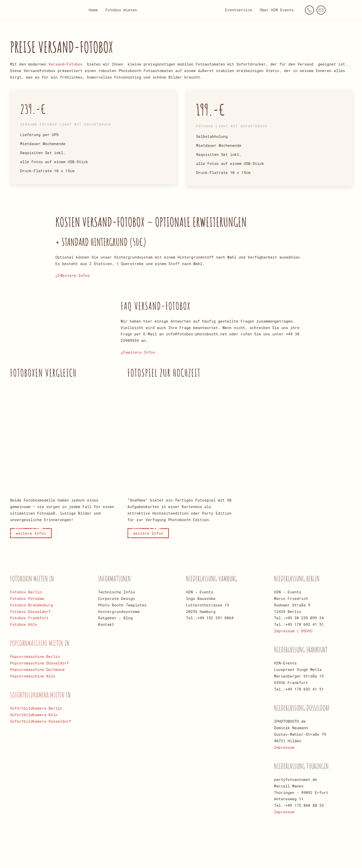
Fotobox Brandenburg (32, 605)
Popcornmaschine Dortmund (37, 669)
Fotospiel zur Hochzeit (164, 373)
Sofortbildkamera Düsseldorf (41, 721)
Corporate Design (117, 598)
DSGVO (307, 631)
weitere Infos (138, 352)
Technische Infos (117, 592)
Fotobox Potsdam (27, 598)
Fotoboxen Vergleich (43, 373)
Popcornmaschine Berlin (35, 656)
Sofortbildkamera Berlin (36, 708)
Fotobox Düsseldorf (30, 611)
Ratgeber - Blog (115, 618)
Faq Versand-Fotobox (156, 306)
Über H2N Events (277, 10)
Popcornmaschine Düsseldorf (39, 663)
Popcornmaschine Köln (33, 676)
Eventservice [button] (239, 10)
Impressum (284, 631)
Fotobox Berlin (26, 592)
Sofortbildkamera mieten (38, 695)
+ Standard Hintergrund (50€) (101, 242)
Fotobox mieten (121, 10)
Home (93, 10)
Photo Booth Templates (122, 605)
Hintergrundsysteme (119, 611)
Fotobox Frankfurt (29, 618)
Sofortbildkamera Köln (34, 715)
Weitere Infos (73, 275)
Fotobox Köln (24, 624)
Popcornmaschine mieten (37, 643)
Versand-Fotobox (65, 64)
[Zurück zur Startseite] (181, 10)
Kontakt (106, 624)
